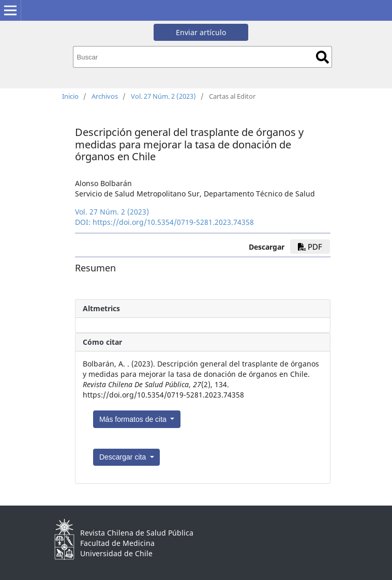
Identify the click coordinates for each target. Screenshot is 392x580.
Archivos (105, 96)
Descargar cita (124, 457)
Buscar (322, 57)
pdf (310, 247)
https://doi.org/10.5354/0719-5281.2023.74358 (173, 222)
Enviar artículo (201, 32)
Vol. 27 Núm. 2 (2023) (163, 96)
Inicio (70, 96)
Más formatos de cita (134, 419)
